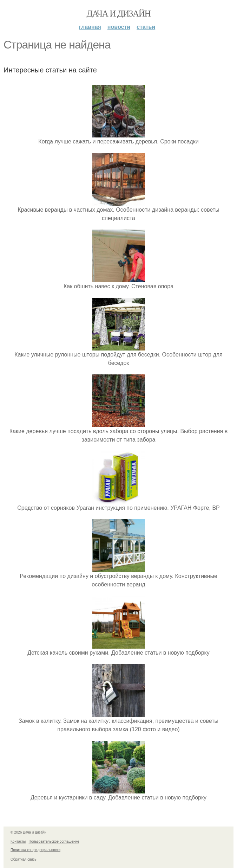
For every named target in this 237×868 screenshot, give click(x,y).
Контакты (18, 841)
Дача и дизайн (119, 14)
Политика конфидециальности (35, 850)
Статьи (146, 27)
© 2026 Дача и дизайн (28, 832)
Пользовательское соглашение (54, 841)
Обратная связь (24, 859)
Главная (90, 27)
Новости (119, 27)
